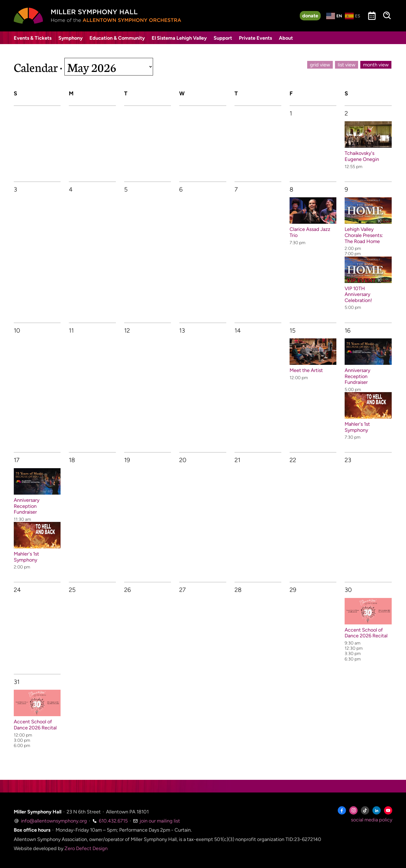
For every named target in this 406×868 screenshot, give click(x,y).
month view (376, 65)
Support (223, 38)
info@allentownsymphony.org (50, 821)
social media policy (372, 820)
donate (310, 16)
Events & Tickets (33, 38)
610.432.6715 (110, 821)
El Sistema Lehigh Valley (179, 38)
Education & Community (117, 38)
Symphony (70, 38)
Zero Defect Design (86, 848)
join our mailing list (156, 821)
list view (347, 65)
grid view (320, 65)
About (286, 38)
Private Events (255, 38)
